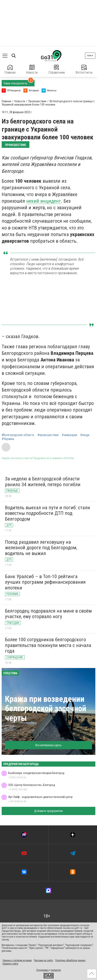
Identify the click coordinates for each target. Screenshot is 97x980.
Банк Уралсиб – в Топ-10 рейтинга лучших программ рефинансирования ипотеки (45, 582)
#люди (85, 435)
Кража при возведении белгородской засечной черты (46, 709)
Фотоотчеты (84, 70)
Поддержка (43, 970)
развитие (56, 970)
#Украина (8, 439)
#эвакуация (69, 435)
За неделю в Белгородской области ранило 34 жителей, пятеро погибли (43, 482)
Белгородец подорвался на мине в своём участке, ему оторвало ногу (48, 614)
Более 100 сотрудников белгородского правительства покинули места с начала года (48, 645)
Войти (90, 56)
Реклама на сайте (43, 960)
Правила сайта (10, 964)
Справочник (57, 70)
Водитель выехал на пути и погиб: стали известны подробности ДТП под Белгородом (47, 513)
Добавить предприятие (48, 811)
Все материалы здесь (48, 745)
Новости (32, 70)
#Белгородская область (18, 435)
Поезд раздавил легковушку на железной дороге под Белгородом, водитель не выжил (41, 548)
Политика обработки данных (70, 960)
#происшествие (48, 435)
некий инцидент (44, 201)
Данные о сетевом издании (17, 960)
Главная (10, 70)
